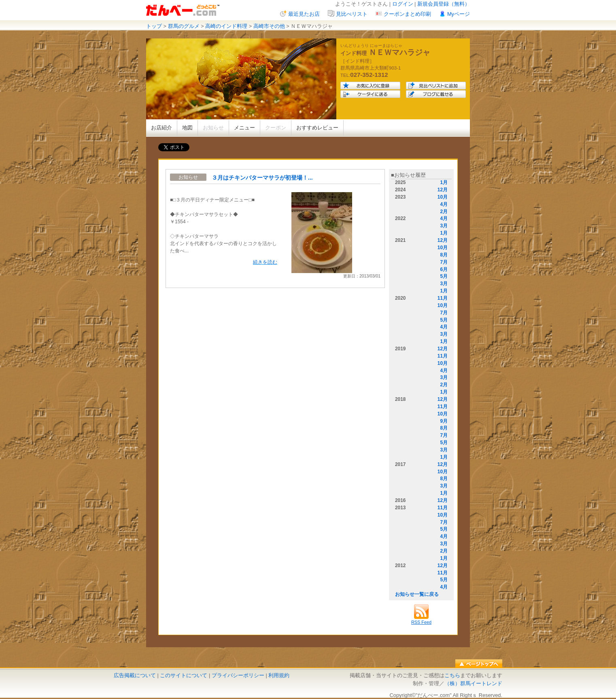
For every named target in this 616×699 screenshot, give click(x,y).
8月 (444, 255)
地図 (187, 128)
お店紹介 (161, 128)
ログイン (403, 4)
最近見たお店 (304, 14)
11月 (443, 298)
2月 (444, 212)
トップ (154, 26)
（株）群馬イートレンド (473, 683)
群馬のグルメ (184, 26)
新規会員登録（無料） (444, 4)
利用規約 (279, 675)
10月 (443, 197)
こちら (452, 675)
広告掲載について (135, 675)
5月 (444, 276)
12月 (443, 190)
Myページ (459, 14)
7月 (444, 262)
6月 (444, 269)
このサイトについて (184, 675)
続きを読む (265, 262)
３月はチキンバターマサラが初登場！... (262, 178)
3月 (444, 226)
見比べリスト (352, 14)
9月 (444, 421)
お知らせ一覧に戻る (417, 594)
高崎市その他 (269, 26)
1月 (444, 182)
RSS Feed (421, 620)
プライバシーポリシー (238, 675)
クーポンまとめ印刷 (407, 14)
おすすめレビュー (317, 128)
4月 (444, 204)
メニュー (244, 128)
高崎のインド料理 (226, 26)
